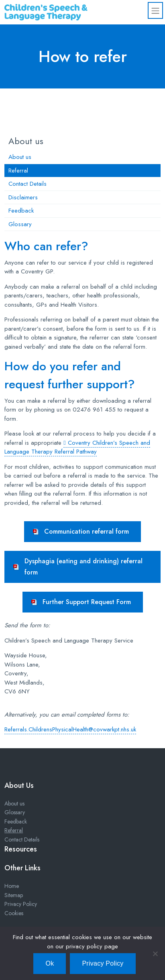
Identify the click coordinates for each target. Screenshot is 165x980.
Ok (50, 963)
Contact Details (27, 184)
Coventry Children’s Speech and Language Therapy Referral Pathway (77, 447)
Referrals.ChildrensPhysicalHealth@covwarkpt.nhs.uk (70, 729)
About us (20, 157)
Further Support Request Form (87, 602)
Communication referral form (87, 531)
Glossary (20, 224)
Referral (18, 171)
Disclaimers (23, 197)
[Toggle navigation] (155, 10)
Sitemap (14, 895)
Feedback (21, 211)
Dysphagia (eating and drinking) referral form (84, 567)
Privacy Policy (21, 904)
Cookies (14, 913)
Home (12, 886)
